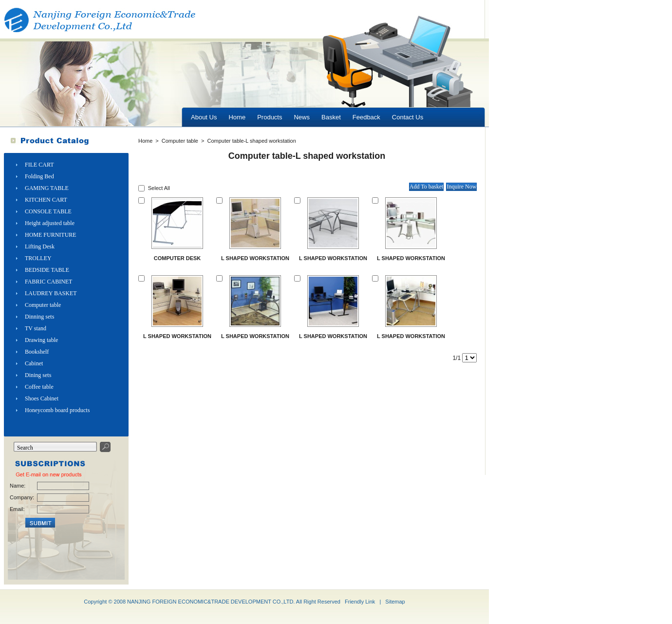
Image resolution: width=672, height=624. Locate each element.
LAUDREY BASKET (51, 293)
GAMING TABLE (47, 188)
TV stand (36, 328)
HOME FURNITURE (51, 235)
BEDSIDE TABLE (47, 270)
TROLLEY (38, 258)
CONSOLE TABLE (48, 211)
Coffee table (39, 387)
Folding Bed (39, 176)
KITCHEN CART (46, 200)
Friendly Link (360, 602)
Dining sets (38, 375)
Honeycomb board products (57, 410)
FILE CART (39, 165)
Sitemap (395, 602)
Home (145, 141)
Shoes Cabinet (42, 398)
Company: (21, 497)
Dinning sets (39, 317)
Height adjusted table (50, 223)
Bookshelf (37, 352)
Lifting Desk (40, 246)
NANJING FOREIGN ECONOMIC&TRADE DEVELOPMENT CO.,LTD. (211, 602)
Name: (18, 486)
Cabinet (34, 363)
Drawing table (41, 340)
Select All (159, 188)
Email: (17, 509)
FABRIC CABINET (48, 282)
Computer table (43, 305)
